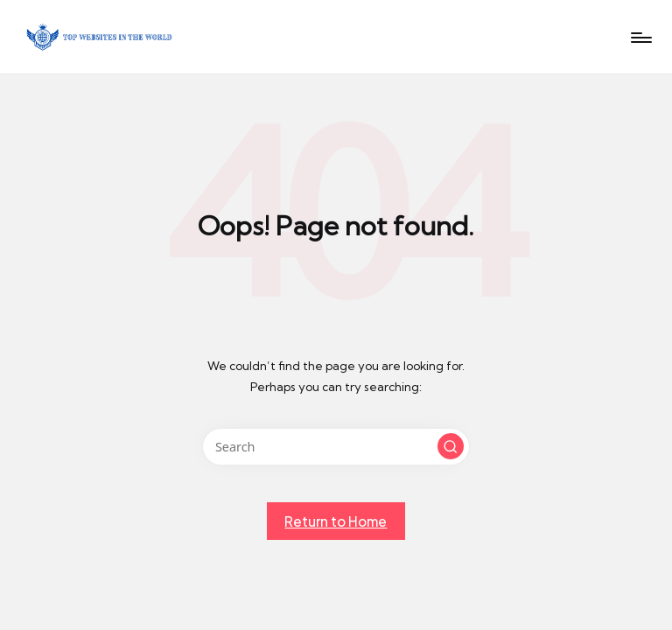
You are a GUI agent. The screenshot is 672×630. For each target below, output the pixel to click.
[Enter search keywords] (336, 447)
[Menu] (640, 38)
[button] (451, 446)
